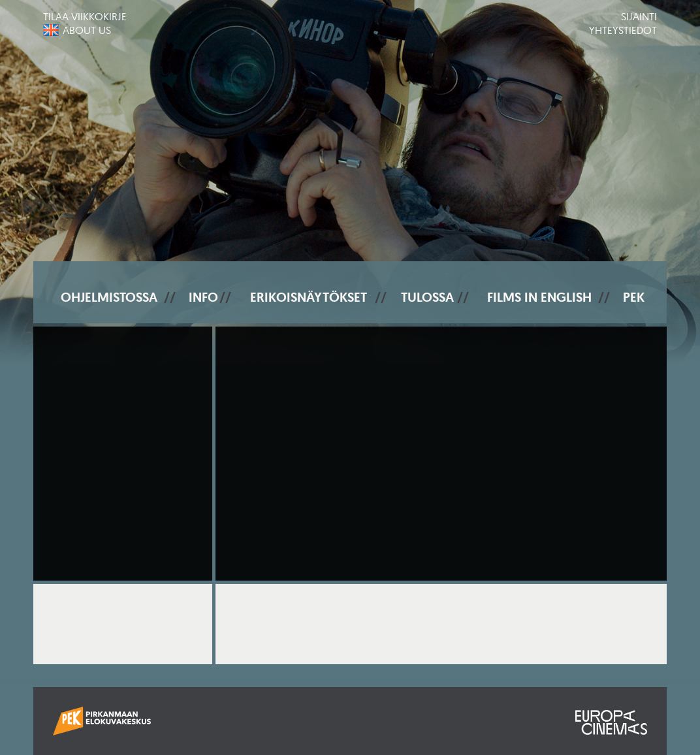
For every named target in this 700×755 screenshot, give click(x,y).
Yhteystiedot (623, 30)
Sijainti (639, 16)
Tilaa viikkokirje (85, 16)
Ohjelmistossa (109, 297)
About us (87, 30)
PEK (634, 297)
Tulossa (427, 297)
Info (203, 297)
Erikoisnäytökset (309, 297)
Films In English (539, 297)
